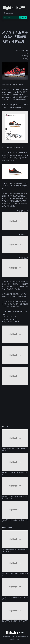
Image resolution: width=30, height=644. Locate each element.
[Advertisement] (15, 403)
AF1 (27, 57)
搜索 (24, 17)
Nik (27, 60)
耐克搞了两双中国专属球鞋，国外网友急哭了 (15, 621)
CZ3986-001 (25, 55)
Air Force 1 (26, 58)
